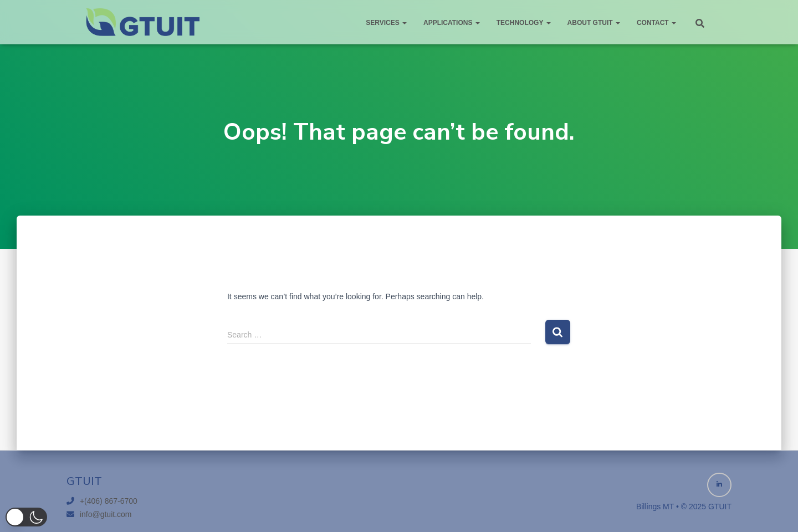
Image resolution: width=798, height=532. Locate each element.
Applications (452, 23)
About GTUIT (594, 23)
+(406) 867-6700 (109, 501)
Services (386, 23)
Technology (524, 23)
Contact (656, 23)
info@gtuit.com (106, 514)
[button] (26, 517)
